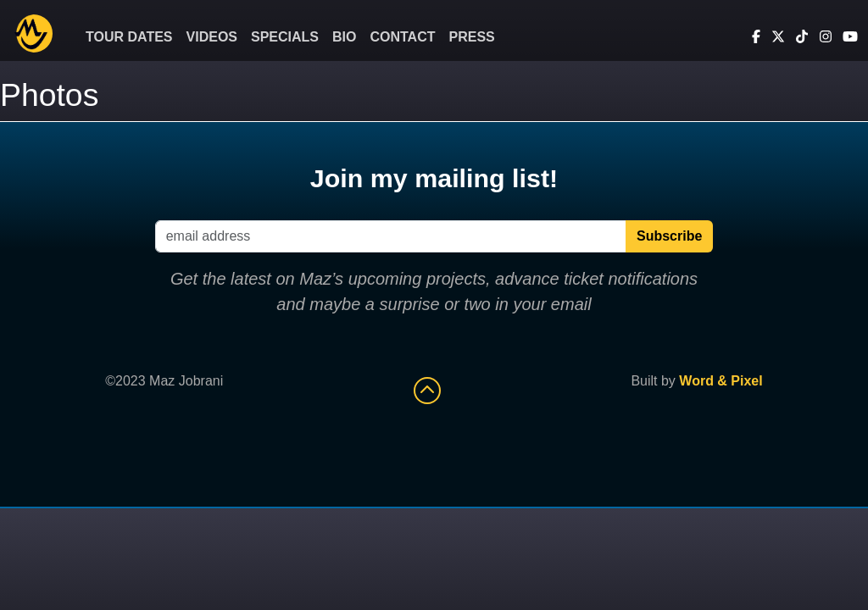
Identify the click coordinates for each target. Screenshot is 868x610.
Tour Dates (129, 37)
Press (472, 37)
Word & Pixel (721, 381)
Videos (212, 37)
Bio (344, 37)
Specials (285, 37)
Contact (402, 37)
